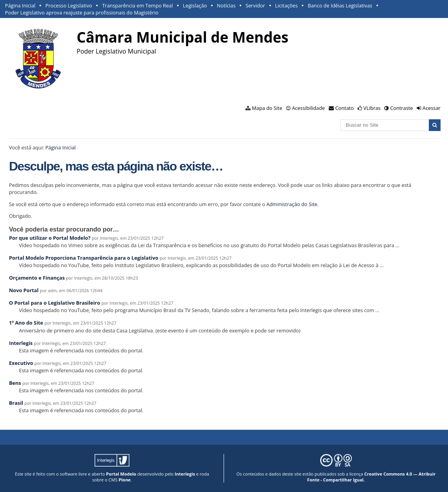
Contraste (401, 108)
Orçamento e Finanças (37, 278)
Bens (15, 383)
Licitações (287, 5)
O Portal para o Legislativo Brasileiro (55, 303)
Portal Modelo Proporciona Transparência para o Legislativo (84, 258)
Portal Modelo (121, 474)
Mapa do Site (267, 108)
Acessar (432, 108)
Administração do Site (292, 204)
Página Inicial (20, 5)
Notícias (226, 5)
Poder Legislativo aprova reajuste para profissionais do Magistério (82, 13)
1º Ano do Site (26, 323)
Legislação (195, 5)
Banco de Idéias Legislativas (340, 5)
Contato (345, 108)
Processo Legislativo (69, 5)
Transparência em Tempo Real (137, 5)
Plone (125, 480)
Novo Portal (24, 290)
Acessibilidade (308, 108)
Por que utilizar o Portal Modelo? (50, 238)
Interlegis (21, 343)
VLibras (372, 108)
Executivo (21, 363)
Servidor (255, 5)
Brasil (16, 403)
